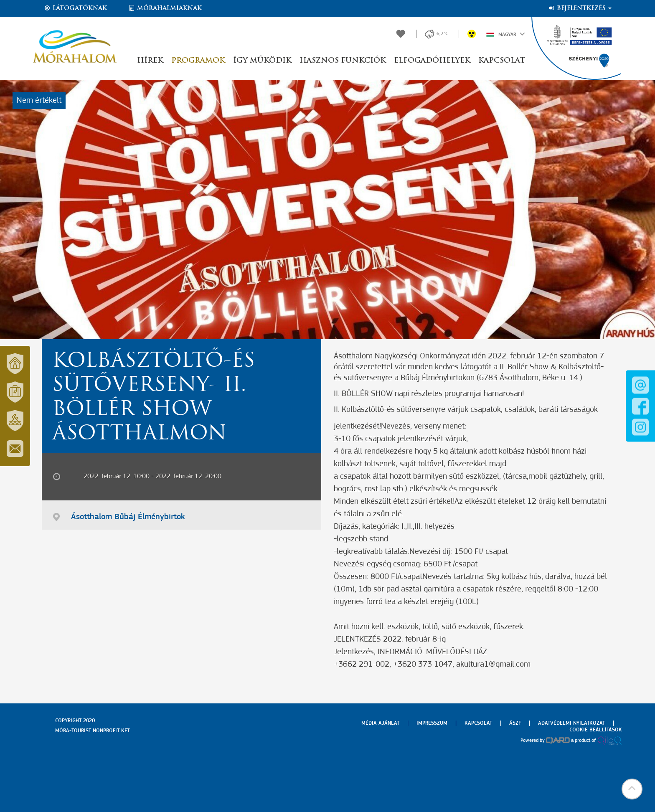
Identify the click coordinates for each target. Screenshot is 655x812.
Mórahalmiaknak (165, 8)
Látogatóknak (75, 8)
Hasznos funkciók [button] (343, 61)
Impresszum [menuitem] (432, 723)
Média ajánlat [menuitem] (380, 723)
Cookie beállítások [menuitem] (596, 730)
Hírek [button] (150, 61)
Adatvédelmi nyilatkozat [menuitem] (571, 723)
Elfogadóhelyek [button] (432, 61)
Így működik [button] (262, 61)
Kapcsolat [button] (502, 61)
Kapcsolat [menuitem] (478, 723)
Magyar (506, 34)
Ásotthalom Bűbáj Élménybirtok (128, 517)
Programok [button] (198, 61)
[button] (632, 789)
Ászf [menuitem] (515, 723)
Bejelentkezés (580, 8)
